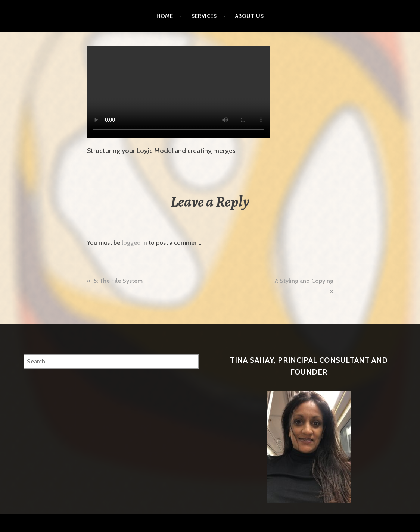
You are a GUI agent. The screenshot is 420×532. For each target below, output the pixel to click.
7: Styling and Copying (304, 281)
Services (204, 16)
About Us (250, 16)
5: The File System (118, 281)
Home (165, 16)
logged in (134, 243)
